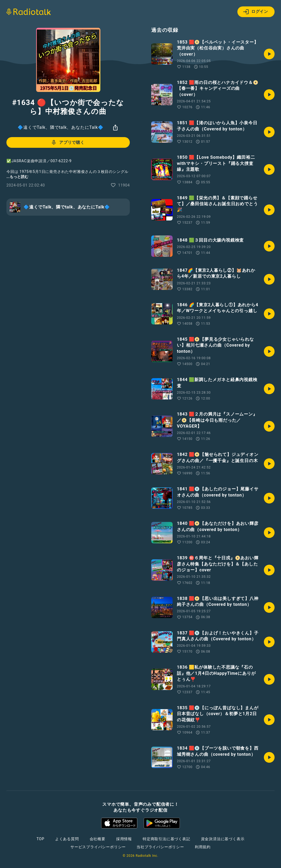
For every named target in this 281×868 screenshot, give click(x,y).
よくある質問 (67, 839)
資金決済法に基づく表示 (223, 839)
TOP (41, 839)
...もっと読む (17, 177)
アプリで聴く (68, 142)
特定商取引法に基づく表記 (166, 839)
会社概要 (98, 839)
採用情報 (124, 839)
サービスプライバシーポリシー (98, 847)
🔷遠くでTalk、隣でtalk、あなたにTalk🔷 (61, 127)
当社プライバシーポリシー (160, 847)
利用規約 (203, 847)
